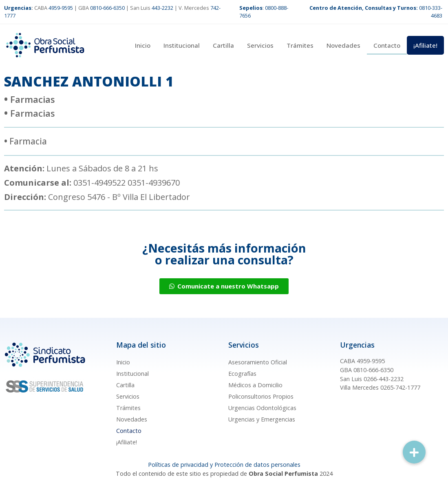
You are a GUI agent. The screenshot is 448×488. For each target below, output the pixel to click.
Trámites (300, 45)
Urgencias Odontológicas (262, 408)
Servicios (260, 45)
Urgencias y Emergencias (262, 419)
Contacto (387, 45)
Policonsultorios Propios (261, 396)
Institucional (182, 45)
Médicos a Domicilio (255, 385)
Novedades (343, 45)
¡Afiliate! (425, 45)
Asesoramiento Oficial (258, 362)
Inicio (143, 45)
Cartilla (223, 45)
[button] (414, 452)
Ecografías (242, 374)
